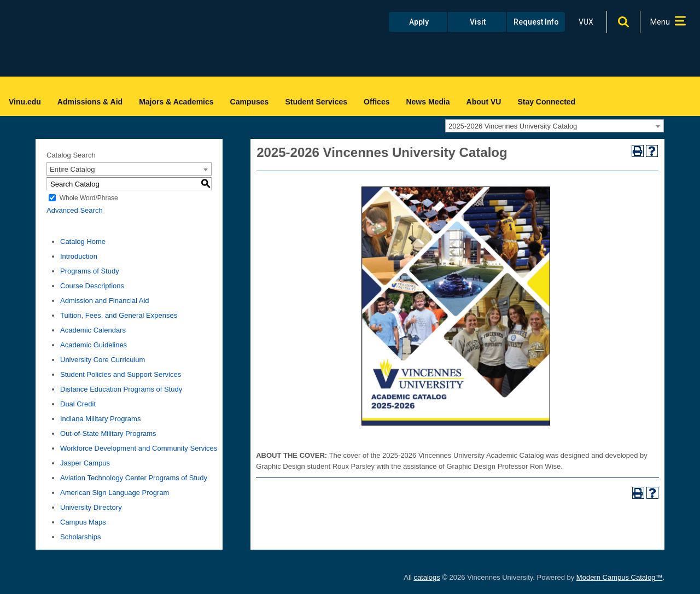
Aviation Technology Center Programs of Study (134, 478)
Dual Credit (78, 404)
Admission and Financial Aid (105, 301)
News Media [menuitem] (428, 102)
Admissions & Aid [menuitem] (90, 102)
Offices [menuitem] (377, 102)
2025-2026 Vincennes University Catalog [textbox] (513, 126)
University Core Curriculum (103, 360)
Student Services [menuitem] (316, 102)
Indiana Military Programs (100, 419)
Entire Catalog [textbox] (72, 169)
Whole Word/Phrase (89, 198)
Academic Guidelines (94, 345)
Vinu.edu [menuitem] (25, 102)
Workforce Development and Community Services (139, 448)
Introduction (79, 256)
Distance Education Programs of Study (121, 389)
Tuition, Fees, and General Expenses (119, 315)
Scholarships (80, 537)
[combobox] (555, 126)
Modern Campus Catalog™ (620, 577)
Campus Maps (83, 522)
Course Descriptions (92, 286)
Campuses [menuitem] (250, 102)
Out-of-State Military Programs (108, 433)
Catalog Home (83, 241)
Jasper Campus (85, 463)
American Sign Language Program (115, 493)
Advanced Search (75, 210)
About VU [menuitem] (484, 102)
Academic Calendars (93, 330)
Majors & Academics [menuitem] (176, 102)
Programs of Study (90, 271)
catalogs (427, 577)
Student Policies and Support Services (121, 374)
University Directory (91, 507)
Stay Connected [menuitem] (546, 102)
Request (536, 22)
